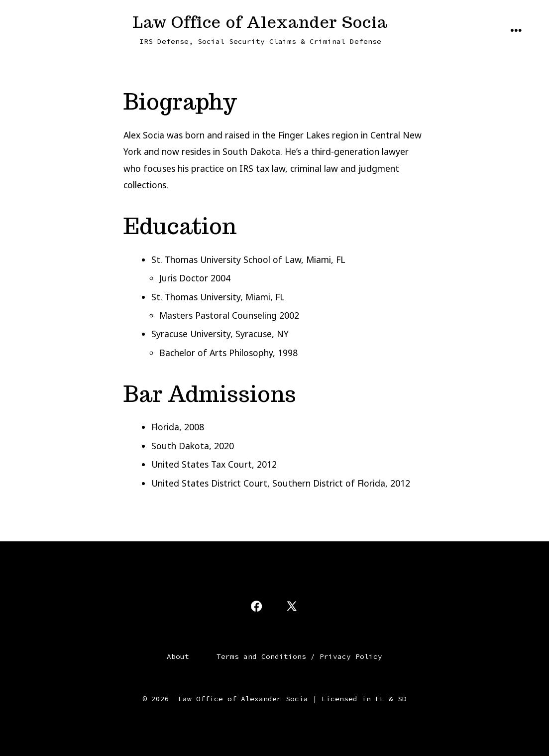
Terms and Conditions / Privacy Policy (299, 656)
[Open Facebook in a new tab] (256, 606)
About (178, 656)
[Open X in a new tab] (292, 606)
